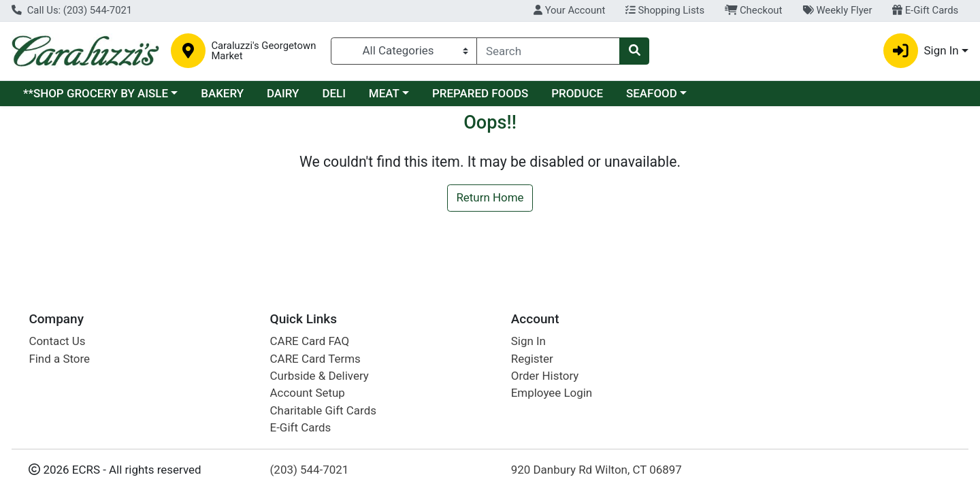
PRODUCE (577, 93)
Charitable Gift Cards (323, 410)
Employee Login (552, 393)
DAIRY (283, 93)
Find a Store (59, 359)
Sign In (528, 341)
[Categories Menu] (404, 51)
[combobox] (548, 51)
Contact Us (57, 341)
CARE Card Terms (315, 359)
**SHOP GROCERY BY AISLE (96, 93)
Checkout (754, 10)
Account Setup (308, 393)
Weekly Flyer (837, 10)
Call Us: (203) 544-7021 (72, 10)
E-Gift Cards (925, 10)
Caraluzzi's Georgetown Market (263, 51)
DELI (334, 93)
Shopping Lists (665, 10)
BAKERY (222, 93)
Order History (545, 376)
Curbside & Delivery (320, 376)
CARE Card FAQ (310, 341)
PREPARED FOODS (480, 93)
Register (532, 359)
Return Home (490, 197)
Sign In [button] (921, 51)
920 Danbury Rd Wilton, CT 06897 (597, 470)
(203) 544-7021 (310, 470)
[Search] (548, 51)
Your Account (569, 10)
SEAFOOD (652, 93)
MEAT (384, 93)
